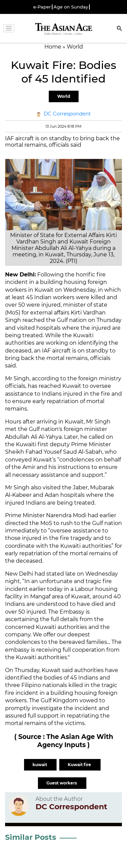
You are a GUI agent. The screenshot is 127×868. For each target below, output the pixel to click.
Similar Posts (31, 837)
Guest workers (62, 783)
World (64, 96)
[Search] (120, 29)
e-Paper (42, 7)
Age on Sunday (71, 7)
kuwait (40, 765)
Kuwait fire (80, 765)
